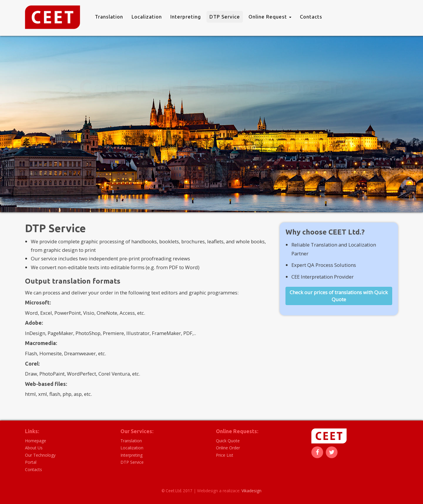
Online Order (228, 448)
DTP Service (225, 17)
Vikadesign (251, 491)
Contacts (311, 17)
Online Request (270, 17)
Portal (31, 462)
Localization (147, 17)
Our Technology (40, 455)
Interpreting (186, 17)
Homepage (36, 441)
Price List (225, 455)
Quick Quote (228, 441)
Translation (109, 17)
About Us (34, 448)
